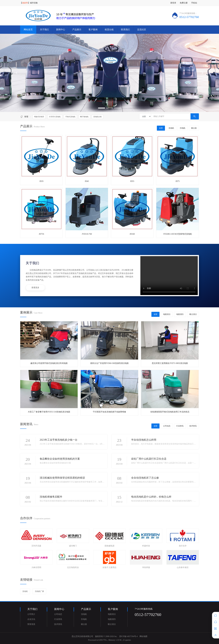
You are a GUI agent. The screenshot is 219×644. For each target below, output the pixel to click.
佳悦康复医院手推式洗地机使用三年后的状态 (170, 412)
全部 (161, 128)
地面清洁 (167, 314)
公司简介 (31, 614)
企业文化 (31, 619)
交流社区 (142, 30)
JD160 (132, 234)
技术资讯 (193, 426)
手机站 (194, 3)
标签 (26, 117)
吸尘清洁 (193, 314)
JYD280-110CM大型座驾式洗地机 (178, 234)
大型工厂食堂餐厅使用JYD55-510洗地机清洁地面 (49, 412)
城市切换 (34, 3)
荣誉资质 (31, 624)
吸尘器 (194, 128)
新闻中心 (61, 30)
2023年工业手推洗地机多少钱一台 (59, 440)
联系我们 (125, 30)
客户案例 (93, 30)
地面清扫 (180, 314)
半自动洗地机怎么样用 (144, 440)
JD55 (132, 181)
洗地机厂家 (39, 591)
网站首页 (28, 30)
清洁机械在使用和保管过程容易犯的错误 (62, 478)
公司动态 (167, 426)
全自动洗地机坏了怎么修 (145, 478)
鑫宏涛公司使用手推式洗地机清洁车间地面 (49, 363)
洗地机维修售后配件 (51, 497)
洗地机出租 (97, 117)
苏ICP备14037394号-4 (128, 636)
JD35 (41, 181)
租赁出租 (109, 30)
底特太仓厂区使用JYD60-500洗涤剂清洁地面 (109, 363)
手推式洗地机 (70, 117)
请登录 (173, 3)
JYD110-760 (87, 234)
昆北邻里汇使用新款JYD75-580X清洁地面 (170, 363)
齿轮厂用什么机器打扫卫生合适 (149, 459)
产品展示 (77, 30)
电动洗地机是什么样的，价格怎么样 (151, 497)
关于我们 (44, 30)
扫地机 (183, 128)
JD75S (41, 234)
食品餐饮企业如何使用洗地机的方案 (60, 459)
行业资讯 (180, 426)
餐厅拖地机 (84, 117)
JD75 (178, 181)
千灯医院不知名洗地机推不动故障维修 (109, 412)
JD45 (87, 181)
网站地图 (143, 636)
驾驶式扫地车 (39, 117)
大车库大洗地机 (55, 117)
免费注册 (184, 3)
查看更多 (35, 288)
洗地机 (171, 128)
